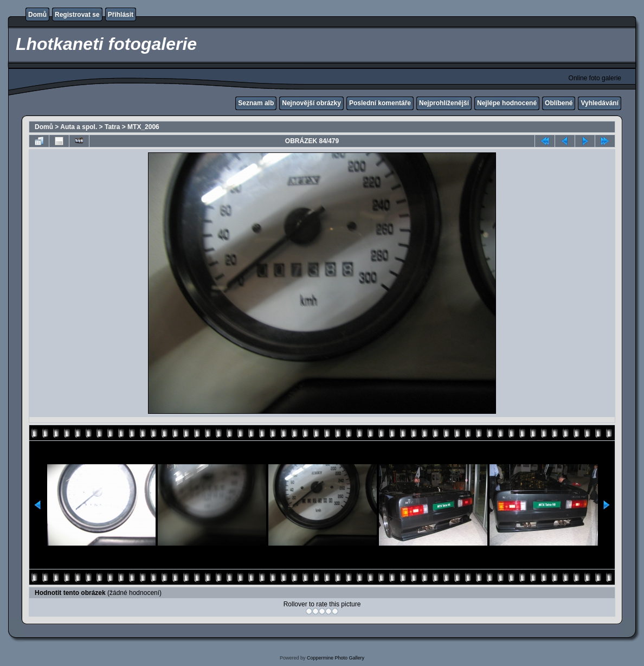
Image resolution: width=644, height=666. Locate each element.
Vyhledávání (600, 103)
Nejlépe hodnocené (507, 103)
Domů (37, 15)
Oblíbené (559, 103)
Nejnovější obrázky (311, 103)
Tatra (112, 127)
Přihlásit (121, 15)
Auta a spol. (79, 127)
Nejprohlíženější (444, 103)
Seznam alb (256, 103)
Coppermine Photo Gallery (336, 658)
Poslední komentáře (380, 103)
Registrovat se (77, 15)
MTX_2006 (143, 127)
